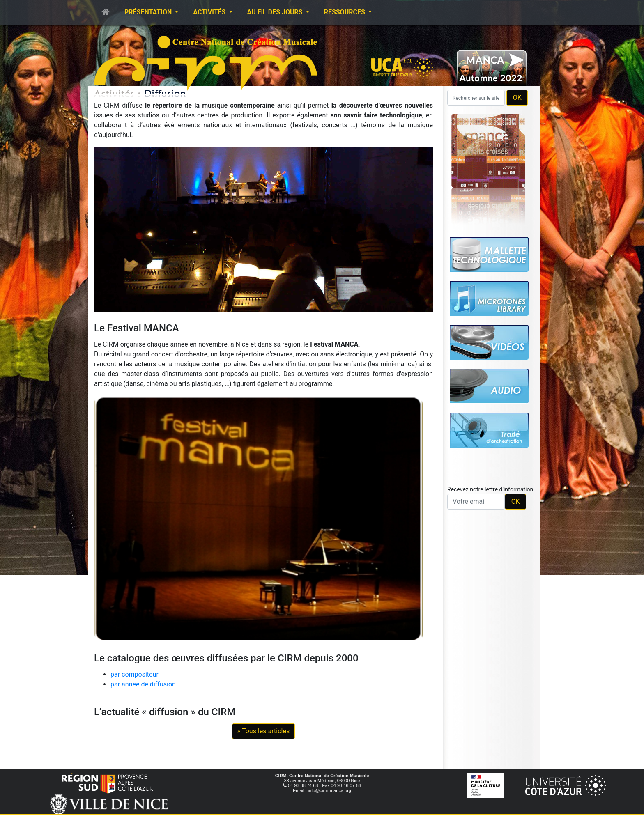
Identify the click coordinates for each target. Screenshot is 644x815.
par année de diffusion (143, 684)
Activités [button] (210, 12)
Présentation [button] (149, 12)
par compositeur (135, 674)
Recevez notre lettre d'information (490, 489)
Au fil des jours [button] (276, 12)
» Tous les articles (263, 731)
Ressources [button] (345, 12)
